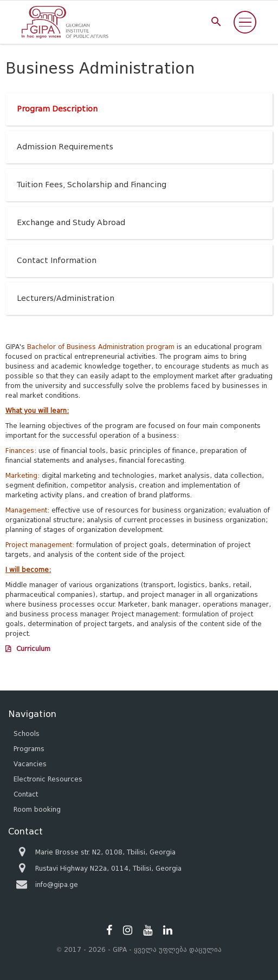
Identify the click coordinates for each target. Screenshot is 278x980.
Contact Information (57, 261)
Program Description (57, 109)
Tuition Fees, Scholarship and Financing (92, 185)
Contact (26, 794)
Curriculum (33, 649)
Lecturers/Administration (66, 298)
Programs (29, 749)
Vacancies (30, 764)
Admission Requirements (65, 147)
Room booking (37, 809)
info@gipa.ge (57, 884)
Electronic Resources (48, 779)
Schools (27, 734)
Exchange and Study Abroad (71, 223)
